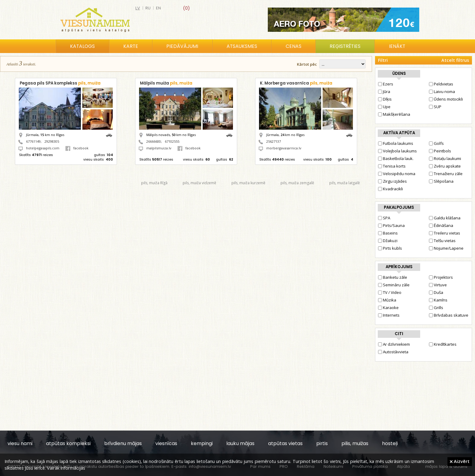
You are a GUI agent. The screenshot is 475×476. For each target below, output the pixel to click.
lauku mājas (240, 443)
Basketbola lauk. (396, 158)
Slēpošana (441, 181)
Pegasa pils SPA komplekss (60, 83)
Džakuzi (388, 241)
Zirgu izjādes (392, 181)
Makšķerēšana (394, 114)
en (158, 8)
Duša (436, 292)
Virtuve (438, 285)
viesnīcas (166, 443)
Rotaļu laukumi (445, 158)
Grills (436, 308)
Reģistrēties (345, 46)
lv (138, 8)
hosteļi (390, 443)
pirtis (322, 443)
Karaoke (388, 308)
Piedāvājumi (182, 46)
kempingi (202, 443)
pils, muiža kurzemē (248, 183)
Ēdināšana (441, 225)
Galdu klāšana (445, 218)
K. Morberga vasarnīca (296, 83)
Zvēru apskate (445, 166)
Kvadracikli (390, 189)
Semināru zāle (394, 285)
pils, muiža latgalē (345, 183)
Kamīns (438, 300)
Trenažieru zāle (446, 174)
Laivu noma (442, 92)
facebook (77, 148)
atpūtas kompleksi (68, 443)
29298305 (52, 141)
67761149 (33, 141)
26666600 (154, 141)
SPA (384, 218)
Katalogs (82, 46)
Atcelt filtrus (455, 60)
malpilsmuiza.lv (159, 148)
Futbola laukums (396, 143)
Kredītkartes (443, 344)
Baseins (388, 233)
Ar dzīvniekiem (394, 344)
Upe (384, 107)
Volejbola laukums (397, 151)
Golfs (436, 143)
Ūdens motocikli (446, 99)
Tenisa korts (392, 166)
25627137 (274, 141)
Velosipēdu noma (397, 174)
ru (148, 8)
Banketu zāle (393, 277)
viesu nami (20, 443)
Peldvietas (441, 84)
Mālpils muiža (166, 83)
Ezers (386, 84)
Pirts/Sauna (391, 225)
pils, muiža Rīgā (154, 183)
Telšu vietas (442, 241)
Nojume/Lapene (446, 248)
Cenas (294, 46)
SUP (435, 107)
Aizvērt (460, 461)
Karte (131, 46)
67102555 (172, 141)
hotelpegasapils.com (43, 148)
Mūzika (387, 300)
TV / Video (390, 292)
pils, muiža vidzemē (199, 183)
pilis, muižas (355, 443)
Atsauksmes (242, 46)
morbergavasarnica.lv (284, 148)
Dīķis (385, 99)
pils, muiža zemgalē (297, 183)
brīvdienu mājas (123, 443)
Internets (389, 315)
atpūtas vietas (285, 443)
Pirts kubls (390, 248)
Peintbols (440, 151)
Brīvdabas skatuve (449, 315)
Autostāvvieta (393, 352)
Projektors (441, 277)
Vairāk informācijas (66, 468)
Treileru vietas (445, 233)
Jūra (384, 92)
